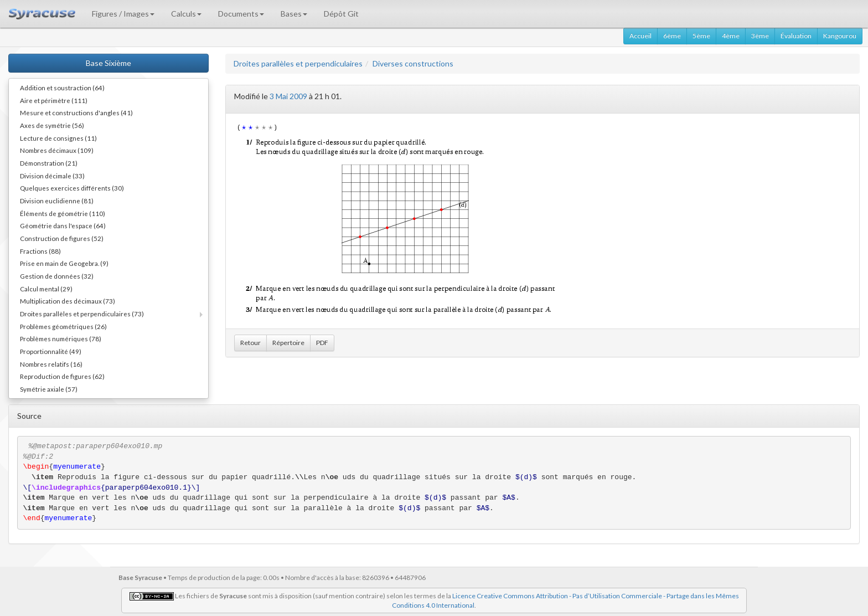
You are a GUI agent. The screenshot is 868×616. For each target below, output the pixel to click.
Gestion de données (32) (57, 276)
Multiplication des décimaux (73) (68, 301)
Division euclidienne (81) (57, 201)
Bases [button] (294, 14)
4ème (731, 36)
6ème (672, 36)
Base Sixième (108, 63)
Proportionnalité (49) (51, 351)
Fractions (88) (40, 251)
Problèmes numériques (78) (61, 338)
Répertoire (288, 343)
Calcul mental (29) (46, 289)
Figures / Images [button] (123, 14)
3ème (760, 36)
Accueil (640, 36)
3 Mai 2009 (288, 96)
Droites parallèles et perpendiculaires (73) (82, 314)
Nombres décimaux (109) (57, 150)
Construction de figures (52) (62, 238)
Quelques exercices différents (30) (72, 188)
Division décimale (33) (52, 176)
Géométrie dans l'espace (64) (63, 225)
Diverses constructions (413, 63)
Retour (250, 343)
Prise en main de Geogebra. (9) (64, 263)
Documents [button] (241, 14)
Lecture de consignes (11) (58, 138)
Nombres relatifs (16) (51, 364)
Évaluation (796, 36)
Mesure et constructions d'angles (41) (76, 112)
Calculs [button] (186, 14)
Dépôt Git (341, 14)
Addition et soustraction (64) (62, 88)
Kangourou (840, 36)
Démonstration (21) (49, 163)
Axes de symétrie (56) (52, 125)
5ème (701, 36)
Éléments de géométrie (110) (63, 213)
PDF (322, 343)
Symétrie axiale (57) (49, 389)
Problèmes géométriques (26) (63, 326)
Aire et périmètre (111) (54, 100)
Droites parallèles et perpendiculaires (298, 63)
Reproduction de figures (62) (62, 376)
